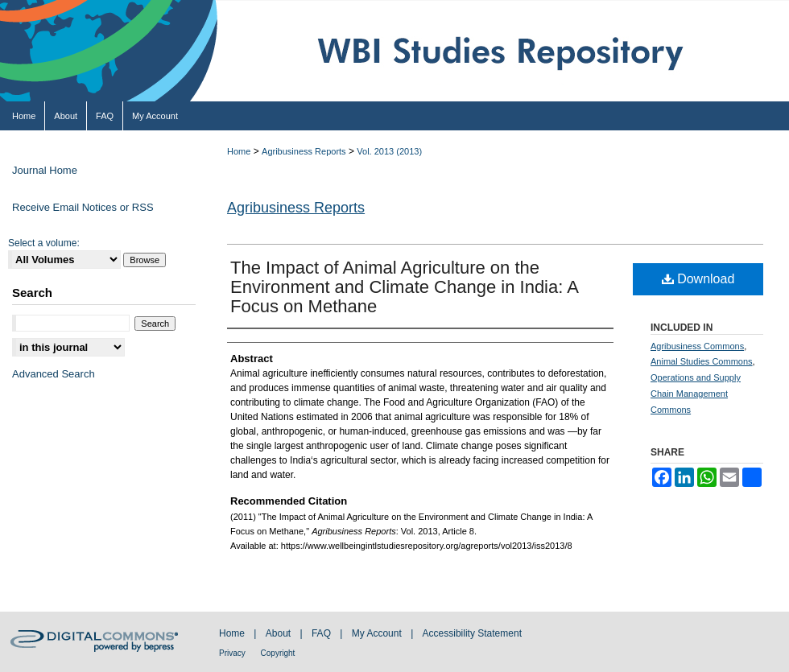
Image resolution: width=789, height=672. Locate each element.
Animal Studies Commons (702, 361)
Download (698, 279)
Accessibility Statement (472, 633)
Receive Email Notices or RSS (83, 207)
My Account (378, 633)
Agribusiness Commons (697, 346)
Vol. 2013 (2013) (389, 151)
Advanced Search (54, 374)
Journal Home (45, 170)
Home (239, 151)
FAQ (322, 633)
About (280, 633)
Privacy (233, 653)
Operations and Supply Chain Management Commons (696, 394)
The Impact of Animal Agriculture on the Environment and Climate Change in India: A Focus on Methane (404, 287)
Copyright (278, 653)
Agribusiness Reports (304, 151)
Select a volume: (44, 243)
